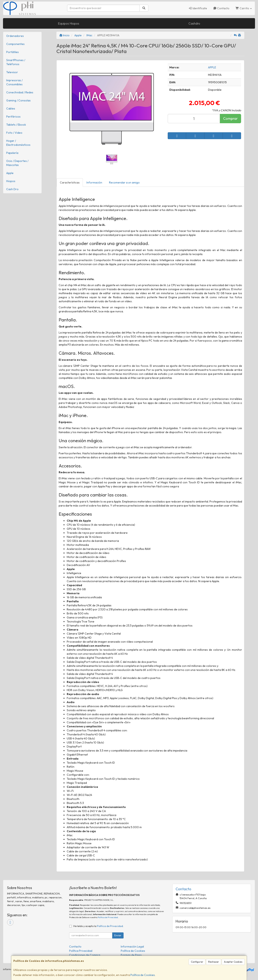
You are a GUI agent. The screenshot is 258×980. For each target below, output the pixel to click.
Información (94, 182)
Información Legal (132, 947)
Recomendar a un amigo (124, 182)
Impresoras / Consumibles (14, 82)
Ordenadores (15, 36)
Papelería (12, 153)
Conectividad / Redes (20, 92)
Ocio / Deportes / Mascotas (17, 163)
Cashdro (194, 23)
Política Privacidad (81, 951)
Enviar (118, 935)
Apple (10, 173)
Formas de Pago (131, 955)
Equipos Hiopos (69, 23)
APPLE (212, 67)
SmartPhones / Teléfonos (16, 62)
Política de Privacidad (108, 917)
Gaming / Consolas (18, 100)
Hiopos (11, 181)
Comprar (230, 118)
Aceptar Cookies (233, 962)
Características (70, 182)
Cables (11, 108)
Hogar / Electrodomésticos (18, 143)
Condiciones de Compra (85, 955)
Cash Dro (12, 189)
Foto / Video (14, 133)
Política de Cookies (143, 975)
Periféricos (13, 117)
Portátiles (12, 52)
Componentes (15, 44)
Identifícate (198, 8)
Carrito (244, 8)
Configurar (197, 962)
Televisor (12, 72)
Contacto (221, 8)
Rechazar (214, 962)
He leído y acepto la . (98, 926)
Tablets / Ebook (16, 125)
